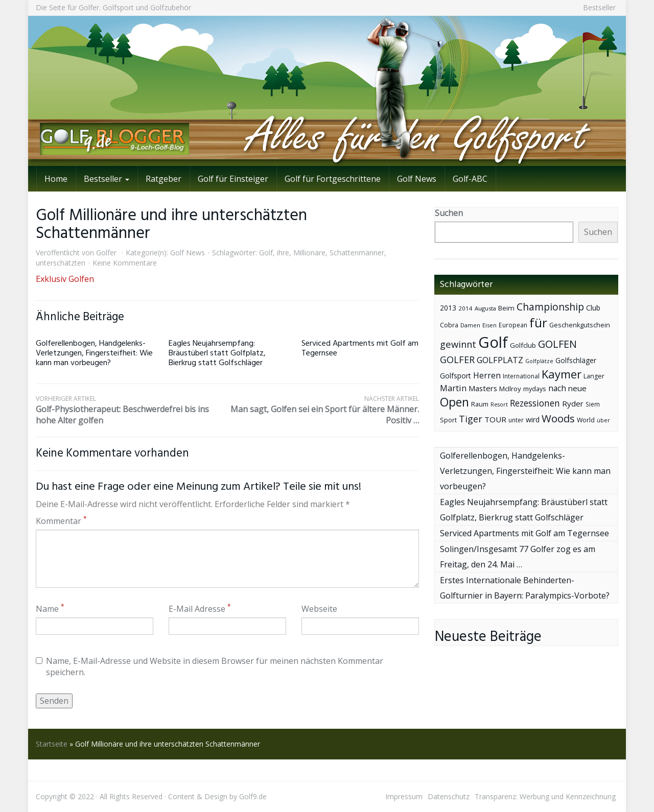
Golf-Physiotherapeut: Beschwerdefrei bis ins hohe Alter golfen (132, 410)
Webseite (319, 609)
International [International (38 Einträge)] (521, 376)
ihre (283, 253)
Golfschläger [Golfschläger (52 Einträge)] (576, 360)
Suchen (449, 213)
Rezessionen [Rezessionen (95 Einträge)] (535, 403)
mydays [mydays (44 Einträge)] (535, 389)
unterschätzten (61, 263)
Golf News (417, 179)
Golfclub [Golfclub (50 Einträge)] (523, 345)
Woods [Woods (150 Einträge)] (558, 418)
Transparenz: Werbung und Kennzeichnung (545, 796)
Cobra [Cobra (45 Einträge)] (449, 325)
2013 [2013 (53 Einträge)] (448, 308)
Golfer (106, 253)
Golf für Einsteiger (233, 179)
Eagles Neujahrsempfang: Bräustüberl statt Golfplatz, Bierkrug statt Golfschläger (217, 353)
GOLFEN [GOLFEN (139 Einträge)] (557, 344)
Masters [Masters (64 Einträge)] (483, 388)
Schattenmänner (357, 253)
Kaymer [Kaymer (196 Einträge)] (562, 374)
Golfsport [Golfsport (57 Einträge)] (456, 376)
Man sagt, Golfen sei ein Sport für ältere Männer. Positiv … (323, 410)
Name (50, 609)
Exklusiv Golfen (65, 279)
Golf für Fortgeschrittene (333, 179)
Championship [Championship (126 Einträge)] (550, 307)
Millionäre (309, 253)
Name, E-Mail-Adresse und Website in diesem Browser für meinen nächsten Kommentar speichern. (209, 667)
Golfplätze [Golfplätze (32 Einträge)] (539, 361)
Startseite (52, 744)
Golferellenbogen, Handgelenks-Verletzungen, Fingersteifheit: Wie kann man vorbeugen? (94, 353)
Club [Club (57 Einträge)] (593, 308)
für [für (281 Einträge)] (538, 323)
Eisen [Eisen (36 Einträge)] (489, 325)
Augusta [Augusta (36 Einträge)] (485, 308)
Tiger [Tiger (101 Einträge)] (471, 419)
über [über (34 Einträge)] (603, 420)
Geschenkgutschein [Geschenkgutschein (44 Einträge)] (580, 325)
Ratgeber (163, 179)
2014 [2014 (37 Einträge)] (465, 308)
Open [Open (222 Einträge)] (454, 402)
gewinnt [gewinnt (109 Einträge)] (458, 344)
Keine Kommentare (125, 263)
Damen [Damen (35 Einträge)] (470, 325)
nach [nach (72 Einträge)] (557, 388)
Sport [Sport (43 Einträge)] (448, 420)
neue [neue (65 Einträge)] (577, 388)
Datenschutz (449, 796)
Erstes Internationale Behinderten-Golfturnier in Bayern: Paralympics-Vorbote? (525, 588)
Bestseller (599, 7)
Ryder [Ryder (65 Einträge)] (573, 403)
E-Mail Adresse (200, 609)
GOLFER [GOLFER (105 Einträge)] (457, 360)
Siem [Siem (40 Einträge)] (593, 404)
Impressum (404, 796)
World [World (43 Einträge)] (586, 420)
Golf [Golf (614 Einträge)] (493, 342)
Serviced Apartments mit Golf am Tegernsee (360, 349)
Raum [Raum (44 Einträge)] (480, 404)
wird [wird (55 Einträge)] (533, 420)
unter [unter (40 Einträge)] (516, 420)
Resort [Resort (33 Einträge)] (499, 404)
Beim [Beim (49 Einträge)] (506, 308)
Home (56, 179)
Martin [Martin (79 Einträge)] (453, 388)
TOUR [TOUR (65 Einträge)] (495, 419)
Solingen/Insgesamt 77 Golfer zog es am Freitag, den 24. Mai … (518, 557)
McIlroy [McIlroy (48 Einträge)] (510, 389)
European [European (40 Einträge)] (513, 325)
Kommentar (61, 521)
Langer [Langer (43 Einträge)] (594, 376)
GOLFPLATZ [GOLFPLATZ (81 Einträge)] (500, 360)
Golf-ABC (470, 179)
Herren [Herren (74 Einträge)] (487, 375)
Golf (266, 253)
